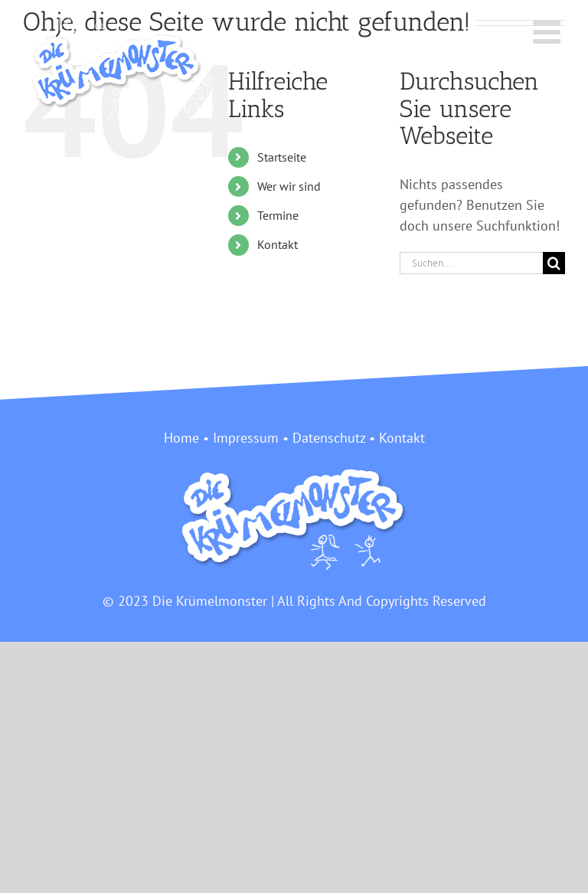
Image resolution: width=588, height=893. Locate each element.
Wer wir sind (289, 186)
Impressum (246, 438)
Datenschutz (329, 438)
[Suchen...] (471, 263)
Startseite (282, 157)
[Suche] (554, 263)
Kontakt (278, 244)
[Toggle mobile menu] (549, 31)
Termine (278, 215)
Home (181, 438)
